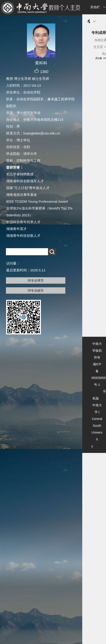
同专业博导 (36, 280)
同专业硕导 (36, 290)
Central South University (97, 432)
